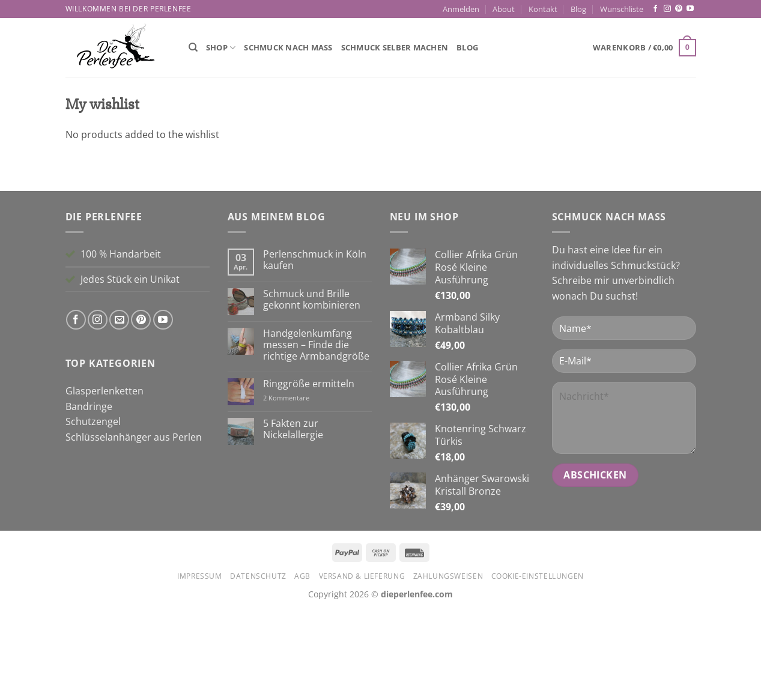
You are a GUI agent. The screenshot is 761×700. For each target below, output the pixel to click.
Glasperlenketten (105, 481)
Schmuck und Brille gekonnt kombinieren (312, 390)
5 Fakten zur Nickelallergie (293, 519)
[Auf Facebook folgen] (655, 9)
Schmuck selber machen (395, 47)
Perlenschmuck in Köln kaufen (315, 350)
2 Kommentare (302, 487)
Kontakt (543, 9)
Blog (578, 9)
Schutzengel (93, 511)
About (504, 9)
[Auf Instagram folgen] (667, 9)
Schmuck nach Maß (288, 47)
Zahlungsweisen (448, 666)
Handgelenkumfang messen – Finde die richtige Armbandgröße (316, 435)
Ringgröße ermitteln (309, 474)
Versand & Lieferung (362, 666)
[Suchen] (193, 47)
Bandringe (89, 496)
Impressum (200, 666)
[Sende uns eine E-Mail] (119, 410)
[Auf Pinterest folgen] (679, 9)
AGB (302, 666)
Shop (221, 48)
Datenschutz (258, 666)
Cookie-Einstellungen (538, 666)
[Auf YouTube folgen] (690, 9)
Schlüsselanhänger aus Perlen (134, 527)
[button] (461, 9)
